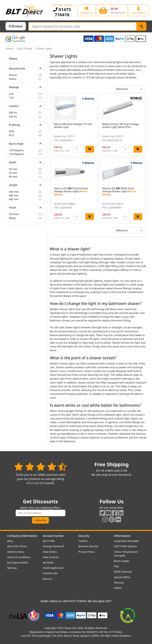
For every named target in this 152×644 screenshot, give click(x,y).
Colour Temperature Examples (126, 554)
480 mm (14, 195)
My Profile (49, 541)
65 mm (13, 173)
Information (122, 536)
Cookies (83, 541)
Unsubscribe (50, 573)
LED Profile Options (126, 546)
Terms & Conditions (19, 557)
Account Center (53, 536)
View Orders (50, 552)
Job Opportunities (18, 562)
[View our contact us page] (86, 10)
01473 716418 (62, 12)
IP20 (12, 131)
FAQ (116, 566)
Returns (48, 579)
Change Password (53, 546)
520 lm (13, 116)
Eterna (13, 75)
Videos (118, 588)
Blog (10, 541)
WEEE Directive (123, 572)
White (12, 218)
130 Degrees (16, 154)
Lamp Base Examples (127, 541)
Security (84, 536)
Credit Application (53, 568)
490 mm (14, 199)
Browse (16, 26)
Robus (13, 79)
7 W (11, 98)
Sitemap (12, 568)
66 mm (13, 177)
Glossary (119, 582)
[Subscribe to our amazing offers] (41, 513)
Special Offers (122, 577)
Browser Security (88, 546)
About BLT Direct (17, 546)
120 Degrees (16, 150)
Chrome (14, 214)
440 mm (14, 192)
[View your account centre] (139, 10)
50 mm (13, 169)
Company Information (22, 536)
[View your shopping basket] (112, 10)
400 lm (13, 112)
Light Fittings (24, 48)
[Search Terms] (83, 26)
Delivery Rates (16, 552)
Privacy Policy (86, 552)
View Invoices (51, 557)
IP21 (12, 135)
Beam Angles (122, 561)
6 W (11, 94)
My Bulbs (48, 562)
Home (9, 48)
